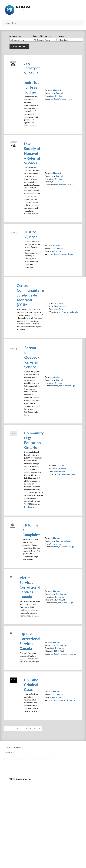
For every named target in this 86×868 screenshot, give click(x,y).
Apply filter (19, 46)
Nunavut (57, 90)
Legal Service (56, 96)
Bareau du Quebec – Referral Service (32, 357)
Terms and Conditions (14, 747)
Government (56, 251)
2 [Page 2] (10, 728)
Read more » (30, 507)
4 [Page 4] (18, 728)
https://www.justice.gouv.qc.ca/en (68, 254)
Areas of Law (15, 36)
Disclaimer (10, 753)
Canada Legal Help (17, 9)
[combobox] (23, 40)
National (57, 538)
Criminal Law (62, 594)
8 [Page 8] (31, 728)
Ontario (60, 466)
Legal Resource (57, 597)
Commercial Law (63, 541)
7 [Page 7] (26, 728)
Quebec (57, 245)
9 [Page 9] (35, 728)
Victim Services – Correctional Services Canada (30, 587)
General (59, 93)
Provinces (61, 36)
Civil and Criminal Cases (31, 685)
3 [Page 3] (14, 728)
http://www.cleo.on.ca (66, 474)
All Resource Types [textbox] (42, 40)
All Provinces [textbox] (63, 40)
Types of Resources (42, 36)
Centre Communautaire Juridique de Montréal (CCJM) (30, 295)
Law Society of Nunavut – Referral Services (32, 153)
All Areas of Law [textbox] (17, 40)
